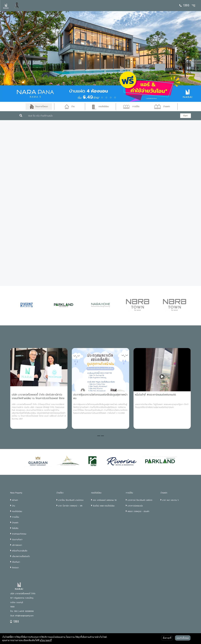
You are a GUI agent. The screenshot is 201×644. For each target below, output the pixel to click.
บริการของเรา (17, 545)
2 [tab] (89, 98)
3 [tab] (93, 98)
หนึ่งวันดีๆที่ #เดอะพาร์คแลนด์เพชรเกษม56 (155, 395)
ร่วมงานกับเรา (17, 539)
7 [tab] (111, 98)
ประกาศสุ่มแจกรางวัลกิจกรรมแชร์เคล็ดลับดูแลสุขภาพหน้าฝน (100, 396)
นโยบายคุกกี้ (46, 640)
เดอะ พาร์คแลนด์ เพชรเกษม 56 (105, 500)
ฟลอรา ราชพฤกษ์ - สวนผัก (138, 511)
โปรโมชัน (15, 528)
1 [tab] (85, 98)
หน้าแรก (15, 500)
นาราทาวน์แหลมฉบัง (135, 506)
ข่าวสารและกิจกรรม (19, 534)
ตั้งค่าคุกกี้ (167, 638)
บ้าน (14, 506)
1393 (15, 621)
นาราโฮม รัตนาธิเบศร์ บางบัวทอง (71, 500)
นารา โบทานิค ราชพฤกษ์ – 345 (70, 506)
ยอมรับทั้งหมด (183, 638)
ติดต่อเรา (15, 568)
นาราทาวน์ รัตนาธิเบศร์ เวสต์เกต (140, 500)
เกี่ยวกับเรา (16, 562)
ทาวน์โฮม (16, 517)
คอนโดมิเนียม (17, 511)
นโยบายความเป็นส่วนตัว (21, 556)
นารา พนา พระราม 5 (170, 500)
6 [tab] (106, 98)
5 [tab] (102, 98)
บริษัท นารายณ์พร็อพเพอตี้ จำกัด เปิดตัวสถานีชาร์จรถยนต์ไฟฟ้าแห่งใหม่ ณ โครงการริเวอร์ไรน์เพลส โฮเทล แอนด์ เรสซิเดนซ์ (38, 398)
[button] (99, 436)
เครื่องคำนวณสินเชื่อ (20, 551)
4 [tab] (98, 98)
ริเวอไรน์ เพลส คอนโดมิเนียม (104, 506)
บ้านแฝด (15, 523)
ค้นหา (186, 116)
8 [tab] (115, 98)
